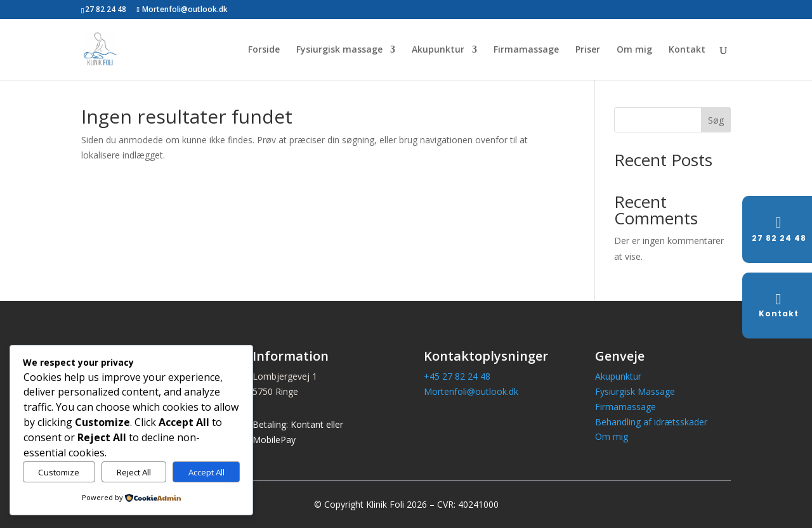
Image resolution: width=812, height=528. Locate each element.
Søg (716, 120)
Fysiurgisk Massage (635, 391)
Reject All (134, 472)
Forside (264, 50)
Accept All (206, 472)
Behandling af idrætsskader (651, 422)
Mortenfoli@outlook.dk (471, 391)
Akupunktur (438, 50)
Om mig (634, 50)
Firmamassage (526, 50)
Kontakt (687, 50)
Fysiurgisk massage (339, 50)
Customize (59, 472)
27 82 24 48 (106, 9)
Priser (588, 50)
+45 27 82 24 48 (457, 376)
